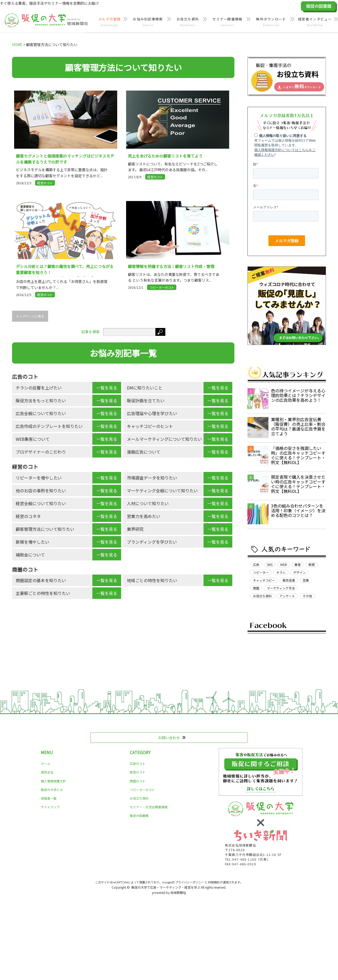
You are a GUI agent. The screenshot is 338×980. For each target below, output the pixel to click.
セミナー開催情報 (227, 22)
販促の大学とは (52, 790)
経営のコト (45, 183)
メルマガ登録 (109, 22)
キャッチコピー (264, 580)
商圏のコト (138, 781)
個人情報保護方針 (53, 781)
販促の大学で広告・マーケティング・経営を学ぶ (166, 887)
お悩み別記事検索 (148, 22)
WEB (284, 564)
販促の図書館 (139, 815)
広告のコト (138, 763)
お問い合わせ (169, 738)
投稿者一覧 (49, 798)
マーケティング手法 (281, 588)
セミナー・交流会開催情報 (149, 807)
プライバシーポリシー (190, 882)
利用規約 (214, 882)
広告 (256, 564)
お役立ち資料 (188, 22)
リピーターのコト (162, 287)
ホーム (46, 763)
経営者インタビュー (315, 22)
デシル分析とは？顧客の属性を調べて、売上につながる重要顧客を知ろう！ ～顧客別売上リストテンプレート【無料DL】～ (65, 270)
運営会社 (47, 772)
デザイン (300, 572)
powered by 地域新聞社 (169, 892)
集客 (298, 564)
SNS (270, 564)
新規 (312, 564)
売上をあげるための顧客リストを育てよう (165, 156)
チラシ (281, 572)
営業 (306, 580)
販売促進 (289, 580)
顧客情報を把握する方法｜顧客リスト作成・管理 (171, 266)
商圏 (256, 588)
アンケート (287, 596)
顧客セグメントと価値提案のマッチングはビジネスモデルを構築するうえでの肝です (65, 159)
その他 (307, 596)
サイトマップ (50, 807)
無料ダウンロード (271, 22)
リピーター (261, 572)
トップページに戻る (30, 316)
